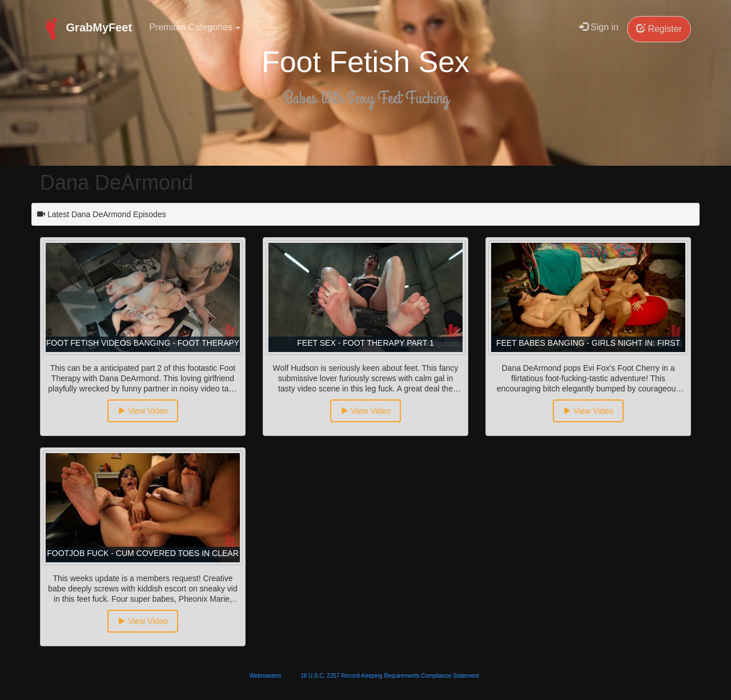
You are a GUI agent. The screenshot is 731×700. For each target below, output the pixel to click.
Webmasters (265, 676)
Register (659, 29)
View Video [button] (142, 411)
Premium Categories (195, 27)
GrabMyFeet (86, 29)
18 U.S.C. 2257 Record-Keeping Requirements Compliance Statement (389, 676)
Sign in (599, 27)
